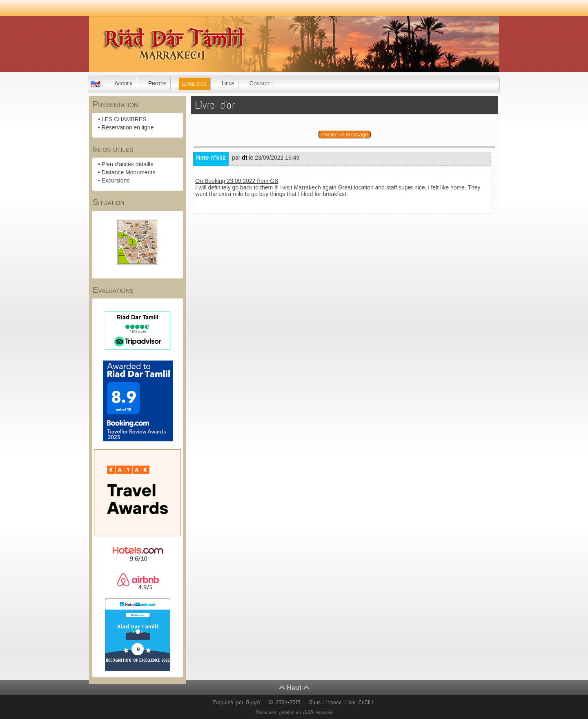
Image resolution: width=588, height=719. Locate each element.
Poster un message (345, 135)
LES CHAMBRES (124, 119)
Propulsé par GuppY (238, 702)
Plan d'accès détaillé (128, 164)
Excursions (116, 180)
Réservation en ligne (128, 127)
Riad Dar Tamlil (138, 626)
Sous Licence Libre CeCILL (343, 702)
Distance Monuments (129, 172)
